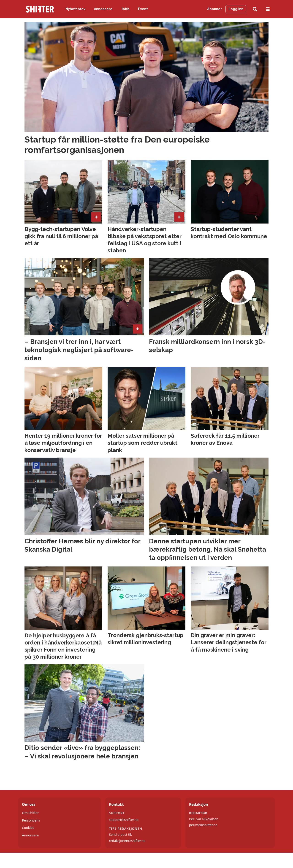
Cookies (28, 828)
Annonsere (103, 9)
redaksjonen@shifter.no (127, 841)
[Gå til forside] (40, 9)
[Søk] (255, 9)
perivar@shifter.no (203, 825)
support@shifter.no (124, 820)
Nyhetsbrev (75, 9)
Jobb (125, 9)
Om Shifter (30, 813)
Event (143, 9)
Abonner (214, 9)
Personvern (31, 820)
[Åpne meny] (268, 9)
